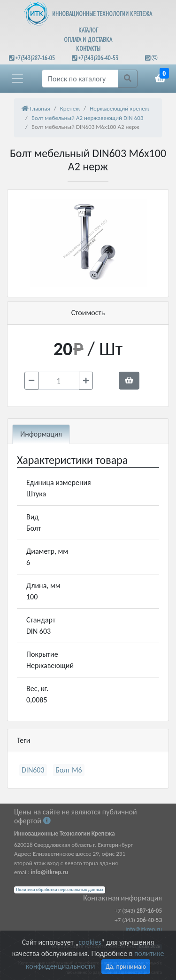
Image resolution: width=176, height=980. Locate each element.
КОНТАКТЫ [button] (88, 49)
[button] (17, 79)
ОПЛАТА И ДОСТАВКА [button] (88, 40)
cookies (90, 942)
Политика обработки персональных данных (60, 890)
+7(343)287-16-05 (35, 58)
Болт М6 (69, 770)
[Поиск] (80, 79)
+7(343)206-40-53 (98, 58)
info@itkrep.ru (144, 929)
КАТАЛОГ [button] (88, 30)
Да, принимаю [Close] (126, 967)
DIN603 (33, 770)
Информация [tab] (41, 434)
